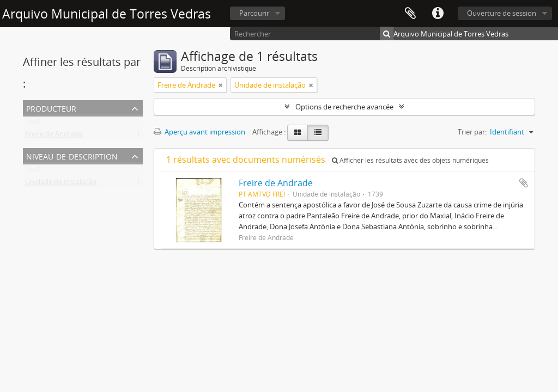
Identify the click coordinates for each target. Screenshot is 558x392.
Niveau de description (72, 155)
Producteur (51, 108)
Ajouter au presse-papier (524, 183)
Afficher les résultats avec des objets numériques (410, 160)
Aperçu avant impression (199, 132)
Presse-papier (410, 14)
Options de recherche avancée (344, 107)
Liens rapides (438, 14)
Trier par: (472, 132)
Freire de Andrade (54, 136)
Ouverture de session (502, 13)
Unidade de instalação (61, 184)
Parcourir (254, 13)
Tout (33, 123)
